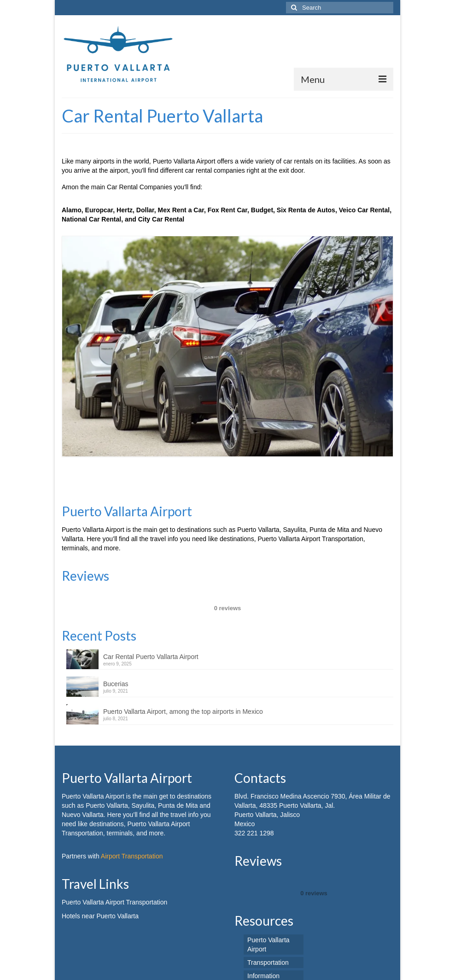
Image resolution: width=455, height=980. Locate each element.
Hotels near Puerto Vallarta (100, 933)
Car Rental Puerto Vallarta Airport (151, 673)
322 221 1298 (254, 850)
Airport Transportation (132, 873)
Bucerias (116, 700)
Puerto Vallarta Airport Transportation (114, 919)
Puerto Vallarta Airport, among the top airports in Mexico (183, 728)
